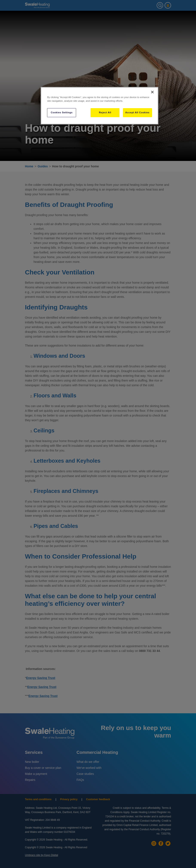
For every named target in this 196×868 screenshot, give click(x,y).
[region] (99, 106)
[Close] (152, 92)
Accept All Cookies (137, 112)
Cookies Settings (62, 112)
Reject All (105, 112)
